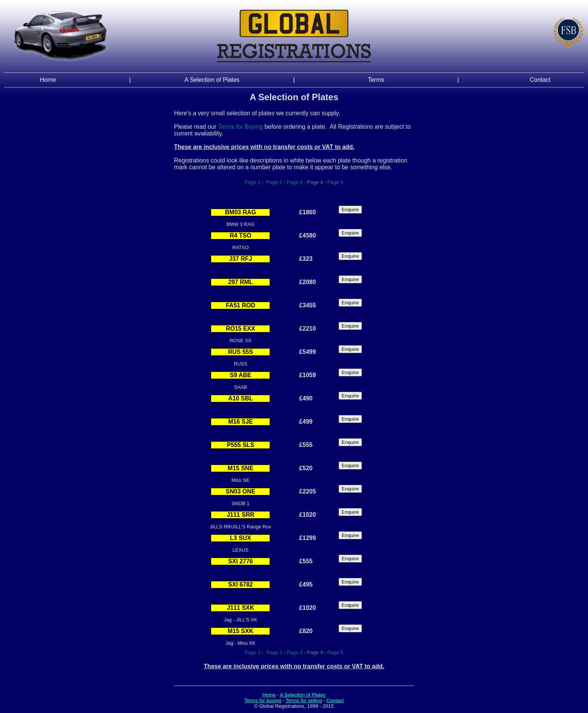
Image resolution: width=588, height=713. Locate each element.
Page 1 (253, 182)
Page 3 (295, 182)
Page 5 (335, 182)
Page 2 (274, 182)
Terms (376, 80)
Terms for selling (304, 700)
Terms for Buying (240, 127)
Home (48, 80)
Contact (540, 80)
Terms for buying (263, 700)
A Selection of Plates (212, 80)
